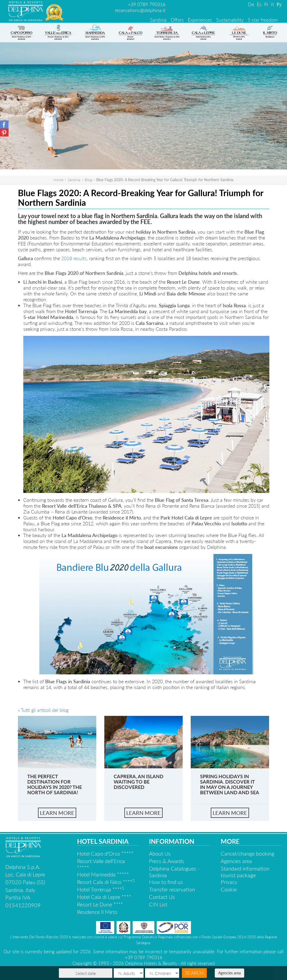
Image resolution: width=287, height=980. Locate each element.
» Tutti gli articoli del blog (43, 710)
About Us (160, 853)
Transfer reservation (172, 889)
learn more (57, 813)
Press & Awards (167, 861)
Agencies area (229, 973)
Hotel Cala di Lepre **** (104, 897)
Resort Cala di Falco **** (106, 882)
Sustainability (230, 20)
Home (58, 180)
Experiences (200, 20)
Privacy (229, 882)
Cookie (229, 889)
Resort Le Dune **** (100, 904)
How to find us (166, 882)
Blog (88, 180)
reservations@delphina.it (140, 10)
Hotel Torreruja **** (101, 889)
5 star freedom (263, 20)
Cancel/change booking (247, 853)
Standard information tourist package (245, 872)
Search (194, 973)
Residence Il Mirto (97, 912)
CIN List (158, 904)
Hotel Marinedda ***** (103, 874)
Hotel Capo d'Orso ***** (105, 853)
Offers (177, 20)
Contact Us (162, 897)
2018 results (74, 258)
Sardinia (158, 20)
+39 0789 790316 (147, 4)
